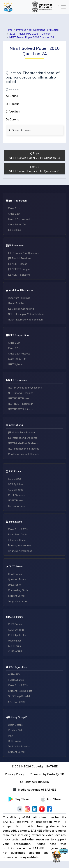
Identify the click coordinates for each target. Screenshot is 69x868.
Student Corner (17, 596)
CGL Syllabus (16, 490)
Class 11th (14, 208)
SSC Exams (15, 479)
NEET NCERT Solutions (20, 409)
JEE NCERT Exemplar (19, 269)
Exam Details (15, 725)
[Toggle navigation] (58, 7)
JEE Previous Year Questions (24, 253)
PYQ (10, 736)
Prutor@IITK (56, 774)
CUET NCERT (15, 651)
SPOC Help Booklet (19, 696)
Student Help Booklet (20, 691)
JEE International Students (23, 438)
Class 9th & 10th (17, 224)
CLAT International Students (24, 454)
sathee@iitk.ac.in (34, 782)
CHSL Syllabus (16, 495)
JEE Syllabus (15, 230)
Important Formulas (19, 298)
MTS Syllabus (16, 484)
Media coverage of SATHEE (34, 789)
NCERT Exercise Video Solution (25, 320)
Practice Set (15, 730)
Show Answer (21, 130)
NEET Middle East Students (23, 443)
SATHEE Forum (16, 702)
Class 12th (14, 214)
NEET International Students (24, 449)
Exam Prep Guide (18, 534)
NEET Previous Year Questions (25, 388)
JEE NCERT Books (18, 264)
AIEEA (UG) (14, 674)
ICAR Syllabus (16, 680)
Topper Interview (18, 601)
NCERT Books (16, 500)
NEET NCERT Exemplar (20, 404)
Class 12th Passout (19, 219)
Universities (15, 585)
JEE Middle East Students (22, 432)
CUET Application (18, 635)
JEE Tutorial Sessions (20, 258)
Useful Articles (16, 303)
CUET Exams (15, 624)
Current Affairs (16, 506)
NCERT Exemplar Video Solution (26, 314)
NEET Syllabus (16, 364)
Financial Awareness (20, 551)
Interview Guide (17, 540)
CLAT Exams (15, 574)
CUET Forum (15, 646)
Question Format (17, 579)
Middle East (15, 641)
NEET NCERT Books (19, 398)
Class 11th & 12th (18, 529)
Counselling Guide (18, 590)
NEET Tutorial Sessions (21, 393)
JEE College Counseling (21, 309)
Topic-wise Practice (19, 746)
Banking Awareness (20, 545)
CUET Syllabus (16, 630)
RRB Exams (15, 741)
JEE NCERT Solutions (19, 275)
